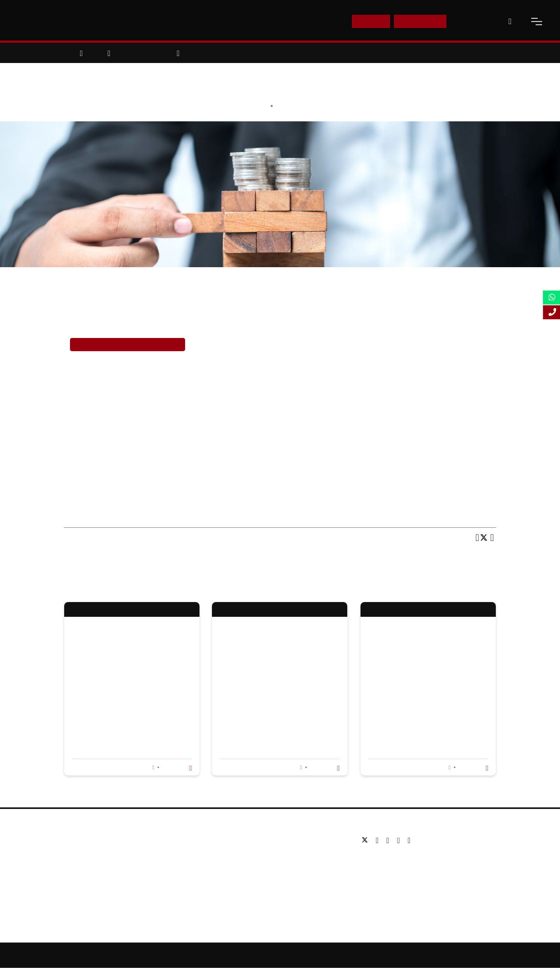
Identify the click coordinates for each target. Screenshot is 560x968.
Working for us (83, 875)
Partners (75, 864)
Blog (70, 887)
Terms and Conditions (441, 955)
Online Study (315, 955)
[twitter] (367, 840)
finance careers (263, 320)
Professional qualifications (246, 875)
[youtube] (400, 840)
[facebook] (379, 840)
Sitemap (282, 955)
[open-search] (510, 21)
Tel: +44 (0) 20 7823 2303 (393, 858)
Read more (176, 767)
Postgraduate (229, 852)
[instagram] (409, 840)
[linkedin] (389, 840)
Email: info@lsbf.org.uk (390, 870)
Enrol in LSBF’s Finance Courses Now (128, 344)
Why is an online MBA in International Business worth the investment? (129, 701)
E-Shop (371, 21)
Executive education (238, 864)
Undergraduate (231, 840)
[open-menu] (537, 21)
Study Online (229, 887)
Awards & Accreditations (95, 852)
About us (76, 840)
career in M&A (180, 367)
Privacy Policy (392, 955)
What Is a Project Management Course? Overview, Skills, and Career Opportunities (280, 701)
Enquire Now (420, 21)
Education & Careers (306, 106)
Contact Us (473, 21)
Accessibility (353, 955)
